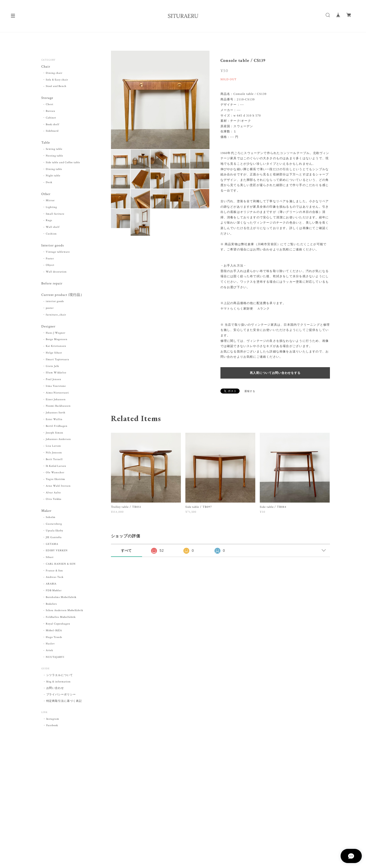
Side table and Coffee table (63, 163)
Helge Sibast (54, 354)
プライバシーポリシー (61, 696)
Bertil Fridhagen (56, 428)
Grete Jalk (52, 368)
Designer (48, 328)
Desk (49, 183)
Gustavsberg (54, 526)
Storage (47, 98)
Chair (46, 67)
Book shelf (52, 125)
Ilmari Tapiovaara (57, 361)
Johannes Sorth (55, 414)
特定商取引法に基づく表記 (64, 703)
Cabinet (51, 118)
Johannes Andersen (58, 441)
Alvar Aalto (53, 494)
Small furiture (55, 215)
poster (50, 309)
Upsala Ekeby (54, 532)
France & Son (54, 572)
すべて (127, 551)
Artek (49, 652)
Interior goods (52, 246)
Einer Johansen (56, 401)
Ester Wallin (54, 421)
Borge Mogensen (56, 341)
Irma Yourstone (56, 388)
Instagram (53, 721)
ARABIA (51, 586)
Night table (53, 176)
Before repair (52, 285)
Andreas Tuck (55, 579)
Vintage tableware (58, 253)
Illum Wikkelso (56, 374)
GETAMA (52, 546)
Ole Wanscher (55, 474)
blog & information (58, 683)
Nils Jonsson (54, 454)
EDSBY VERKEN (57, 552)
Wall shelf (53, 228)
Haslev (50, 645)
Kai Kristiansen (56, 348)
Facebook (52, 727)
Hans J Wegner (55, 334)
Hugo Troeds (54, 639)
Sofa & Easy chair (57, 80)
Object (50, 266)
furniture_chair (56, 316)
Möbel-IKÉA (54, 632)
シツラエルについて (60, 677)
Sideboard (52, 131)
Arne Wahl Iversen (58, 487)
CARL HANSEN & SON (61, 566)
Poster (50, 260)
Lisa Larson (53, 447)
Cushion (51, 235)
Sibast (50, 559)
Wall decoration (56, 273)
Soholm (51, 519)
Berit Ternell (54, 461)
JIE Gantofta (54, 539)
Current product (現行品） (63, 296)
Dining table (54, 170)
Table (46, 143)
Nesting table (54, 156)
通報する (250, 391)
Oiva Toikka (54, 501)
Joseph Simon (54, 434)
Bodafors (51, 606)
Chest (50, 105)
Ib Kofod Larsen (56, 468)
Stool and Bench (56, 86)
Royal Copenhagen (58, 626)
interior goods (55, 303)
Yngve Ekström (55, 481)
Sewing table (54, 150)
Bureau (51, 112)
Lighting (51, 208)
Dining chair (54, 73)
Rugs (49, 221)
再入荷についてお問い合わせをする (275, 373)
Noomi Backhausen (58, 407)
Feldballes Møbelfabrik (61, 619)
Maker (46, 512)
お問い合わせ (55, 690)
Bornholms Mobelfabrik (61, 599)
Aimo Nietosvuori (57, 394)
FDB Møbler (54, 592)
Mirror (50, 201)
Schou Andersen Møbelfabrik (64, 612)
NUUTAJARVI (55, 659)
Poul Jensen (53, 381)
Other (46, 195)
